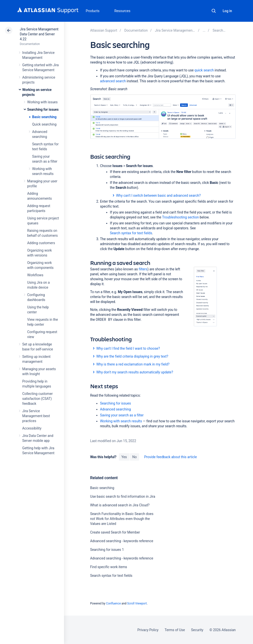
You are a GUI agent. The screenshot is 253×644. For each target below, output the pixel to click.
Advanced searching (116, 409)
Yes (124, 457)
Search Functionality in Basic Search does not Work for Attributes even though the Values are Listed (122, 519)
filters (143, 269)
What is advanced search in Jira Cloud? (120, 505)
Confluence (113, 603)
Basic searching (44, 117)
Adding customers (41, 243)
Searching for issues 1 (107, 550)
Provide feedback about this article (170, 457)
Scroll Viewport (137, 603)
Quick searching (44, 124)
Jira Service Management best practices (36, 416)
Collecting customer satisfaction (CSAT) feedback (38, 399)
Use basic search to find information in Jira (123, 496)
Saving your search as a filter (122, 415)
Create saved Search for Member (115, 532)
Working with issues (42, 102)
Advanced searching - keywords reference (122, 541)
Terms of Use (175, 630)
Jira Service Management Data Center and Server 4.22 (39, 34)
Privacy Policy (148, 630)
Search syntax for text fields (131, 233)
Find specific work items (109, 567)
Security (197, 630)
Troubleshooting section (180, 217)
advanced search (113, 81)
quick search (204, 70)
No (135, 457)
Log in (227, 11)
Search (214, 11)
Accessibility (32, 428)
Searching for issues (43, 109)
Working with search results (121, 421)
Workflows (35, 275)
